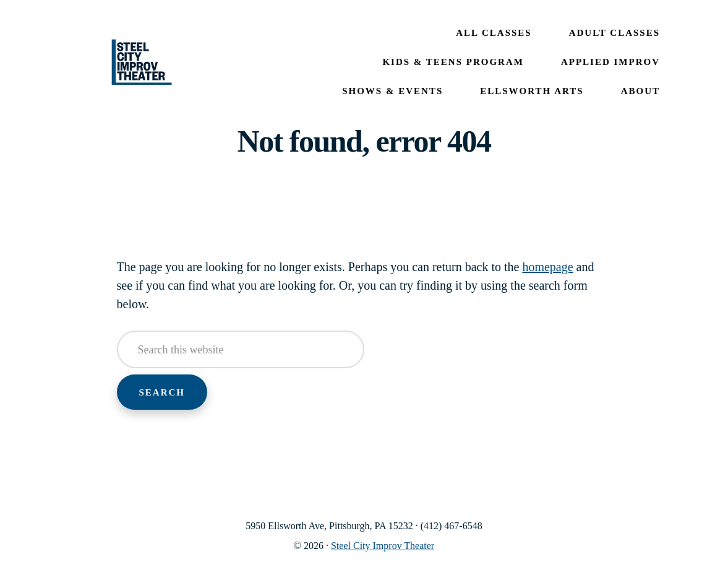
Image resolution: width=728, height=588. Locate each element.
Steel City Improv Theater (142, 63)
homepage (547, 267)
